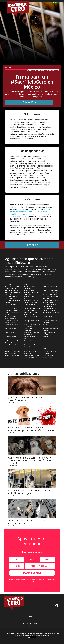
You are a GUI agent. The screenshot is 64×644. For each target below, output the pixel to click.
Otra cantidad (40, 566)
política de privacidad (33, 581)
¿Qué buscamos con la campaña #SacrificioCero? (26, 399)
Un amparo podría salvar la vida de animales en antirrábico (27, 522)
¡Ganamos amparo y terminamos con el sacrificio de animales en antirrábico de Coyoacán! (30, 461)
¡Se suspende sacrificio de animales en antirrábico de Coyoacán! (29, 492)
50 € (47, 560)
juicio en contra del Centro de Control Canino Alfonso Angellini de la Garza (31, 212)
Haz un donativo (32, 573)
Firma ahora (29, 102)
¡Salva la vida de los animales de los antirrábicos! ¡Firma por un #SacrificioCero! (32, 429)
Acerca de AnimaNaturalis (32, 623)
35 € (32, 560)
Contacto (32, 626)
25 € (17, 560)
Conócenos (32, 617)
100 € (17, 566)
